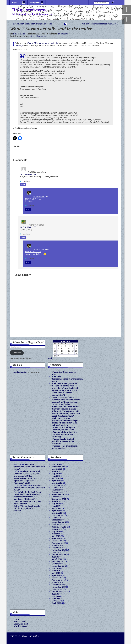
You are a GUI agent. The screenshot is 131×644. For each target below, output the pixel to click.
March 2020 (57, 469)
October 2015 (58, 552)
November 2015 (59, 550)
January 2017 (58, 517)
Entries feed (19, 622)
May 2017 (56, 508)
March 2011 (57, 559)
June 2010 (56, 571)
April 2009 (56, 603)
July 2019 (56, 474)
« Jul (50, 358)
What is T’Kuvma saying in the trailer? (43, 43)
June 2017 (56, 506)
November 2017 (59, 494)
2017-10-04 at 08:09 (33, 199)
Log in (17, 619)
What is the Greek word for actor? (64, 373)
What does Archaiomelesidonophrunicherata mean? (67, 379)
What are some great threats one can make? (65, 447)
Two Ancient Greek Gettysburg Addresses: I (32, 24)
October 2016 (58, 524)
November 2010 (59, 566)
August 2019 (57, 471)
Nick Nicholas (19, 34)
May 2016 (56, 536)
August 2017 (57, 501)
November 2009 (59, 587)
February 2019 (58, 485)
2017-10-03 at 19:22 (28, 227)
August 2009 (57, 594)
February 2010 (58, 580)
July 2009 (56, 596)
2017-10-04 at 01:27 (28, 174)
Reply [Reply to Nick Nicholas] (28, 209)
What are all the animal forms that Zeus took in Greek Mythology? (65, 434)
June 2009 (56, 598)
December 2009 (59, 585)
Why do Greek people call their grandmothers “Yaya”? (27, 508)
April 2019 (56, 481)
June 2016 (56, 534)
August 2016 (57, 529)
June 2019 (56, 476)
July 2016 (56, 531)
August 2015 (57, 557)
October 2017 (58, 497)
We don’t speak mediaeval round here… (100, 24)
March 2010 (57, 578)
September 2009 (59, 592)
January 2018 (58, 490)
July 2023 (56, 464)
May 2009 (56, 601)
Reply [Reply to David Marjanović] (23, 185)
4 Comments (63, 34)
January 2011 (58, 564)
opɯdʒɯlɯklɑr (20, 372)
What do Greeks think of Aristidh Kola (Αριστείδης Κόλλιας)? (63, 441)
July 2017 (56, 504)
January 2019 (58, 487)
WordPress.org (21, 626)
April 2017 (56, 511)
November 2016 (59, 522)
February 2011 (58, 561)
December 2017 (59, 492)
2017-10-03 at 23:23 (33, 252)
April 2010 (56, 575)
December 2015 (59, 548)
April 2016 (56, 538)
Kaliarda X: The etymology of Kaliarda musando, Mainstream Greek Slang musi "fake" (66, 413)
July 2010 (56, 568)
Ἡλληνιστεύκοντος (29, 10)
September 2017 (59, 499)
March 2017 (57, 513)
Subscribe (17, 353)
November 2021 (59, 467)
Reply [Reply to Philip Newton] (23, 237)
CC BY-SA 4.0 (15, 636)
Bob (16, 506)
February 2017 (58, 515)
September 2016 (59, 527)
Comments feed (21, 624)
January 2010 (58, 582)
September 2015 (59, 554)
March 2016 (57, 541)
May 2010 (56, 573)
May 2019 (56, 478)
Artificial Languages (38, 36)
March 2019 (57, 483)
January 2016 (58, 545)
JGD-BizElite (34, 636)
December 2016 (59, 520)
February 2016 (58, 543)
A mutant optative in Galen (64, 409)
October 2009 (58, 589)
